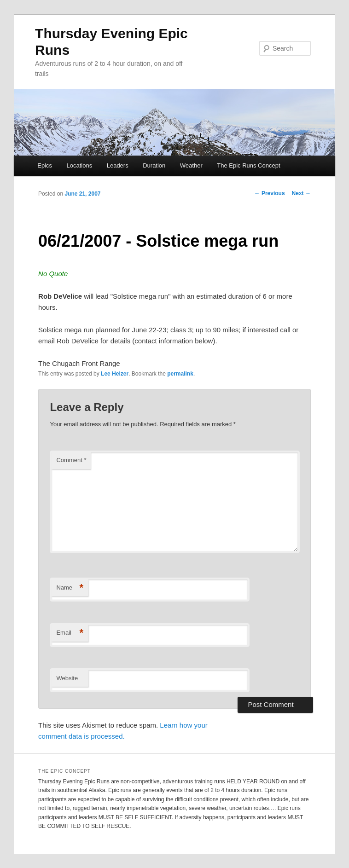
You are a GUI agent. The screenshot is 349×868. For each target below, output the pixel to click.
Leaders (118, 165)
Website (67, 678)
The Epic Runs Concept (248, 165)
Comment (71, 460)
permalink (180, 374)
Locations (80, 165)
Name (70, 588)
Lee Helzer (115, 374)
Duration (154, 165)
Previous (270, 193)
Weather (191, 165)
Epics (45, 165)
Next (301, 193)
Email (70, 633)
